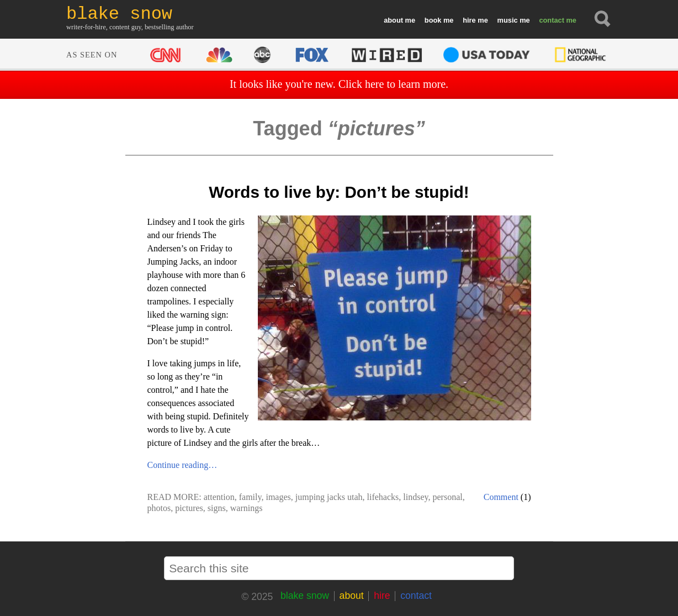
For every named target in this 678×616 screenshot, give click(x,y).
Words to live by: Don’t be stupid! (339, 192)
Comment (501, 497)
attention (219, 497)
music (508, 20)
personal (447, 497)
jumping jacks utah (329, 497)
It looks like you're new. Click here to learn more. (339, 84)
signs (217, 508)
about (393, 20)
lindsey (415, 497)
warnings (247, 508)
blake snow (305, 596)
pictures (189, 508)
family (250, 497)
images (278, 497)
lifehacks (383, 497)
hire (469, 20)
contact (552, 20)
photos (159, 508)
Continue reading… (182, 465)
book (433, 20)
